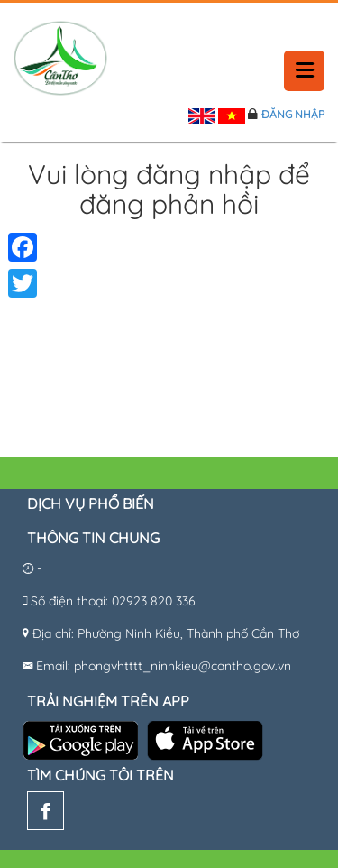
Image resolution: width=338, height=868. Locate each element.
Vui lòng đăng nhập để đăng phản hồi (169, 190)
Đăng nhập (293, 114)
